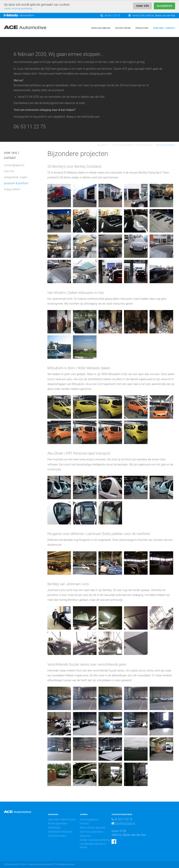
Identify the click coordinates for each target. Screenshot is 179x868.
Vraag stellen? (12, 189)
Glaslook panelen (57, 836)
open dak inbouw (101, 28)
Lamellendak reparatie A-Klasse (93, 846)
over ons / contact (164, 28)
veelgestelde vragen (16, 177)
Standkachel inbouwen (60, 832)
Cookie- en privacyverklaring (95, 840)
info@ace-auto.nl (125, 823)
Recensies (85, 836)
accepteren (164, 6)
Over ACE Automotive (91, 832)
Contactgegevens (89, 819)
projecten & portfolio (16, 183)
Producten (142, 28)
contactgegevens (14, 165)
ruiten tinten (123, 28)
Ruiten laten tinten (58, 823)
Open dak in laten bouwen (62, 819)
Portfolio (84, 823)
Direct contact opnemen (93, 828)
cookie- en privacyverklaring (18, 9)
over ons (9, 171)
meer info (142, 6)
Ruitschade (54, 828)
